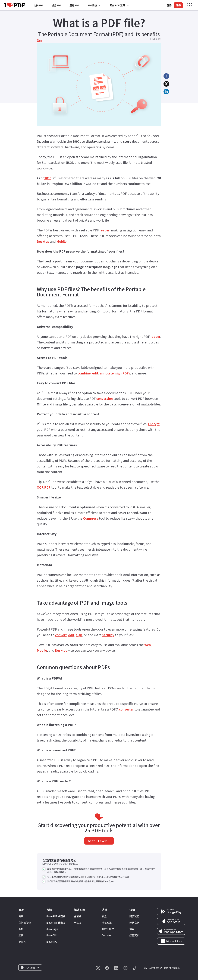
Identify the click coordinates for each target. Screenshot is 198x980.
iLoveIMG (52, 942)
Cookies (106, 935)
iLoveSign (52, 929)
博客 (132, 929)
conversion (105, 398)
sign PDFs (123, 373)
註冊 (178, 5)
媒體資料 (134, 935)
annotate (107, 373)
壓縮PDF (74, 5)
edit (95, 373)
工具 (21, 935)
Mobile (61, 241)
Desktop (43, 241)
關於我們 (134, 916)
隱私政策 (107, 923)
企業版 (78, 916)
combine (84, 373)
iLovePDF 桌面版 (56, 916)
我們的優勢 (25, 923)
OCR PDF (44, 487)
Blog (40, 40)
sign (79, 635)
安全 (104, 916)
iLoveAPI (51, 935)
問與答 (22, 942)
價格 (21, 929)
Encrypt (154, 424)
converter (126, 709)
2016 (48, 178)
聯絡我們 (134, 923)
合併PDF (38, 5)
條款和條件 (108, 929)
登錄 (169, 5)
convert (61, 635)
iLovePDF (103, 841)
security (108, 635)
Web (148, 645)
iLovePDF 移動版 (56, 923)
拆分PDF (56, 5)
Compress (91, 518)
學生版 (78, 923)
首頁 (21, 916)
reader (105, 230)
